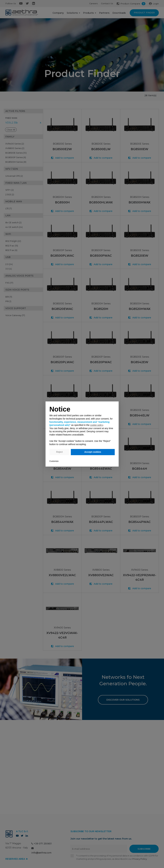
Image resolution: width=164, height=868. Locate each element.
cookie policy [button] (97, 425)
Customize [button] (54, 461)
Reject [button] (59, 452)
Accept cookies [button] (93, 452)
